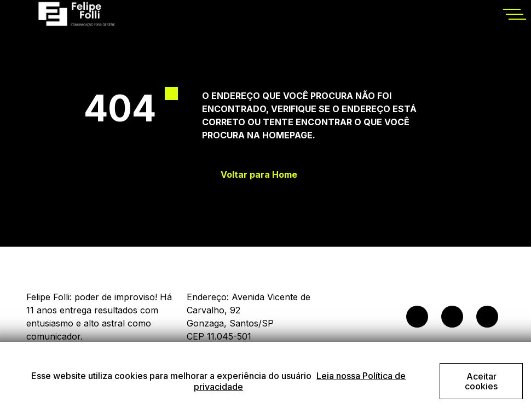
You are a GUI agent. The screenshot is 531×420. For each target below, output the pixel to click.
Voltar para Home (259, 175)
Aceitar (481, 381)
